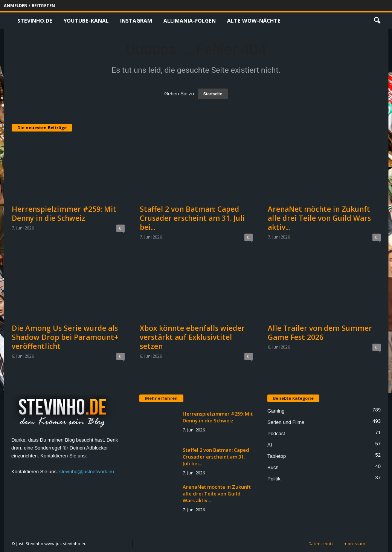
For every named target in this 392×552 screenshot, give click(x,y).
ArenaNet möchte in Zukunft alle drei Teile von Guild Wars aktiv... (319, 218)
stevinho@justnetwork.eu (86, 472)
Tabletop (277, 456)
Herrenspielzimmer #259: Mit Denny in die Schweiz (64, 214)
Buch (273, 467)
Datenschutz (321, 544)
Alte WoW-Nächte (254, 21)
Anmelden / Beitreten (29, 5)
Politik (274, 479)
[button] (377, 21)
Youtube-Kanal (86, 21)
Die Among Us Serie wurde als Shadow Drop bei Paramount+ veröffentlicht (65, 337)
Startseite (213, 94)
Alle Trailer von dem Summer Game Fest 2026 (320, 333)
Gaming (276, 411)
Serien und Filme (286, 422)
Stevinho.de (35, 21)
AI (270, 445)
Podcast (276, 433)
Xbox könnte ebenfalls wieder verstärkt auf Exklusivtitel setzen (192, 337)
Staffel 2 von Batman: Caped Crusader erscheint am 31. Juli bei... (192, 218)
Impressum (354, 544)
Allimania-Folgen (190, 21)
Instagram (136, 21)
